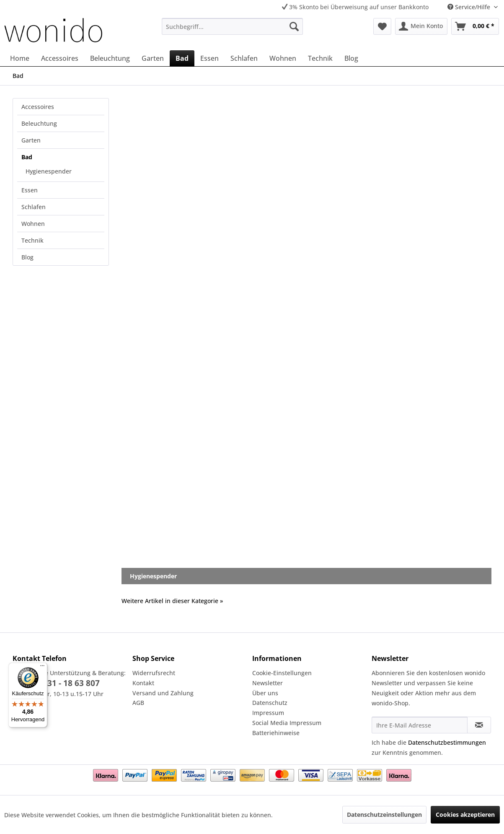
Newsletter (268, 683)
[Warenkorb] (475, 26)
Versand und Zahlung (163, 693)
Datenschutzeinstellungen (384, 815)
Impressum (268, 713)
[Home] (20, 58)
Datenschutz (270, 703)
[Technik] (320, 58)
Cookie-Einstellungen (282, 673)
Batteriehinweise (276, 733)
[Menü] (42, 668)
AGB (138, 703)
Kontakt (143, 683)
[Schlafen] (244, 58)
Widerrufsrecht (154, 673)
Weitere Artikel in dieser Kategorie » (172, 601)
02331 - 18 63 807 (67, 683)
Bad (27, 157)
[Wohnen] (283, 58)
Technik (32, 240)
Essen (30, 190)
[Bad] (182, 58)
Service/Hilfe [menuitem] (470, 7)
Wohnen (33, 224)
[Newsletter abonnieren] (479, 725)
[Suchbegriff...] (232, 26)
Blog (27, 257)
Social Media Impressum (287, 723)
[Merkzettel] (382, 26)
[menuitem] (232, 26)
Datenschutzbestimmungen (447, 742)
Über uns (265, 693)
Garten (31, 140)
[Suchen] (294, 26)
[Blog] (351, 58)
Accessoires (38, 107)
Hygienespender (49, 171)
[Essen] (209, 58)
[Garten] (153, 58)
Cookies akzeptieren (465, 815)
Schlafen (34, 207)
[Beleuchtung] (110, 58)
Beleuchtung (39, 123)
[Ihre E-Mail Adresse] (420, 725)
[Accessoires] (60, 58)
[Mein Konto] (421, 26)
